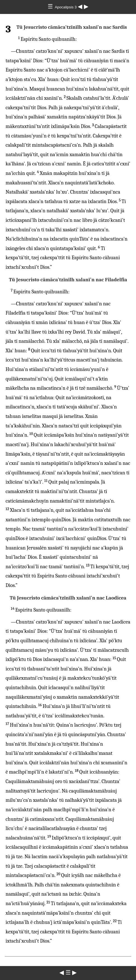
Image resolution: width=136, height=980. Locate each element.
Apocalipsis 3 (66, 7)
